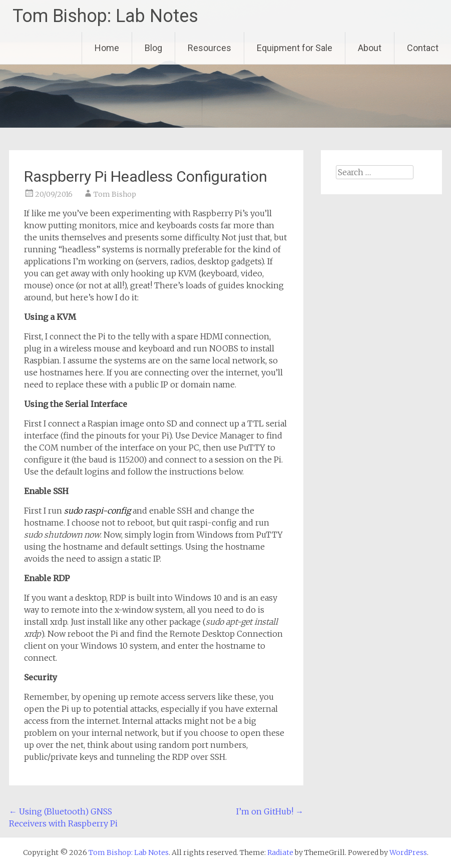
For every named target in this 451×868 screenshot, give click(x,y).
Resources (209, 48)
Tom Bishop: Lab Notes (105, 16)
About (370, 48)
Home (107, 48)
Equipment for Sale (295, 48)
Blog (153, 48)
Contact (423, 48)
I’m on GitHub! (270, 811)
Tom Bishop (115, 194)
